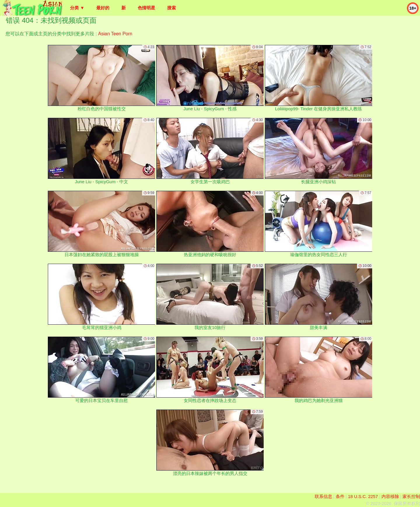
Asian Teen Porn (115, 34)
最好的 (103, 8)
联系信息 (323, 496)
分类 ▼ (77, 8)
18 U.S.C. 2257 (363, 496)
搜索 (171, 8)
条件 (340, 496)
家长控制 (411, 496)
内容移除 (390, 496)
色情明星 (146, 8)
